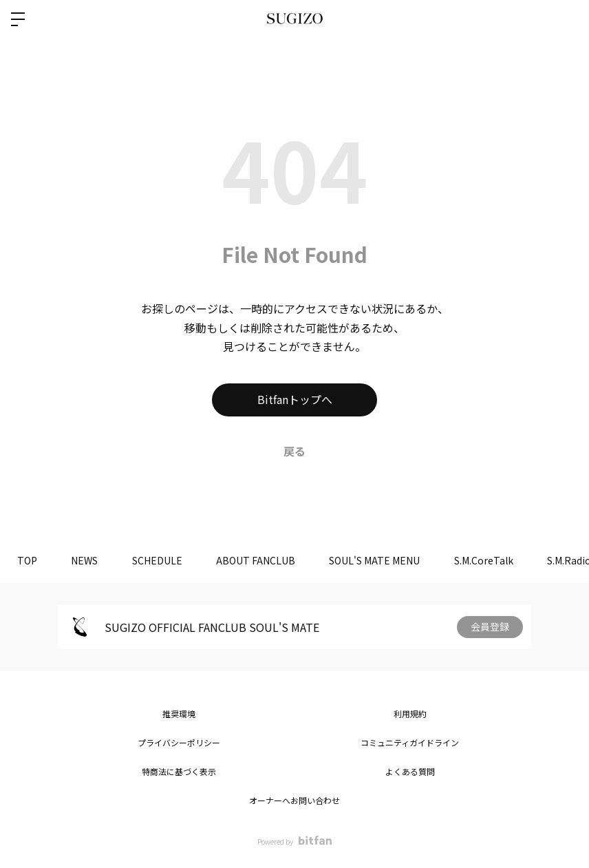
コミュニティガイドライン (410, 742)
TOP (27, 560)
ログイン (567, 19)
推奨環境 (179, 713)
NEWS (85, 560)
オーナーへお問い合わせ (294, 800)
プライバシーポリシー (179, 742)
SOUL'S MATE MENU (376, 560)
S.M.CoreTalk (486, 560)
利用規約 (410, 713)
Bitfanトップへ (295, 400)
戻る (294, 451)
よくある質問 (410, 771)
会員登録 (490, 627)
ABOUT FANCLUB (257, 560)
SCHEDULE (158, 560)
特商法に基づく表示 (179, 771)
